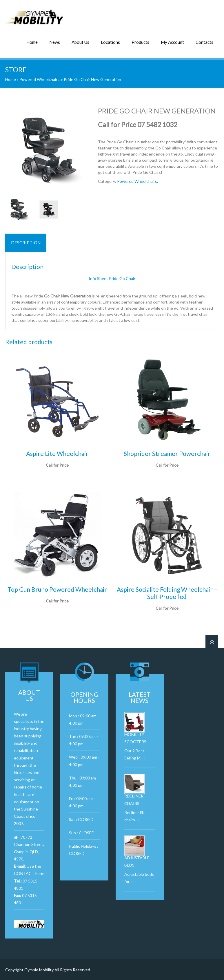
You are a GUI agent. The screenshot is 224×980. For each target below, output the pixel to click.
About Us (80, 41)
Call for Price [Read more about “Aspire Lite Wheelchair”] (57, 472)
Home (32, 41)
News (55, 41)
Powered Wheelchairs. (40, 79)
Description (26, 242)
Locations (110, 41)
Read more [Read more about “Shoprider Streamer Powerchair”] (167, 472)
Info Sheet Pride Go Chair (112, 278)
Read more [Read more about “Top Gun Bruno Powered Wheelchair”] (57, 608)
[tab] (26, 242)
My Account (172, 41)
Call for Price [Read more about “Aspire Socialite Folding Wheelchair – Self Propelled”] (167, 615)
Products (140, 41)
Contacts (204, 41)
